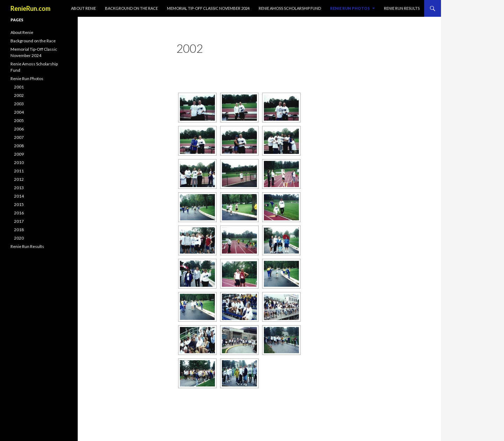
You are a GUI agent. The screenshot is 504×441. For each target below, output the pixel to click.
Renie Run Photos (350, 8)
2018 (19, 230)
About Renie (83, 8)
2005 (19, 120)
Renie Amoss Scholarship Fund (290, 8)
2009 (19, 154)
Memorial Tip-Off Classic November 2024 (208, 8)
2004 (19, 112)
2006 (19, 129)
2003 (19, 104)
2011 (19, 171)
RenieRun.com (30, 8)
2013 (19, 188)
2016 (19, 213)
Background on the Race (131, 8)
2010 (19, 162)
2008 (19, 146)
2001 (19, 87)
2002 (19, 95)
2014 (19, 196)
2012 (19, 179)
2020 (19, 238)
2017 (19, 221)
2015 (19, 204)
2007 (19, 137)
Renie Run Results (402, 8)
